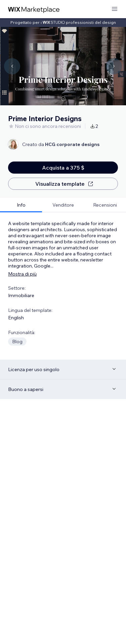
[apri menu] (115, 9)
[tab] (21, 205)
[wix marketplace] (34, 9)
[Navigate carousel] (12, 66)
